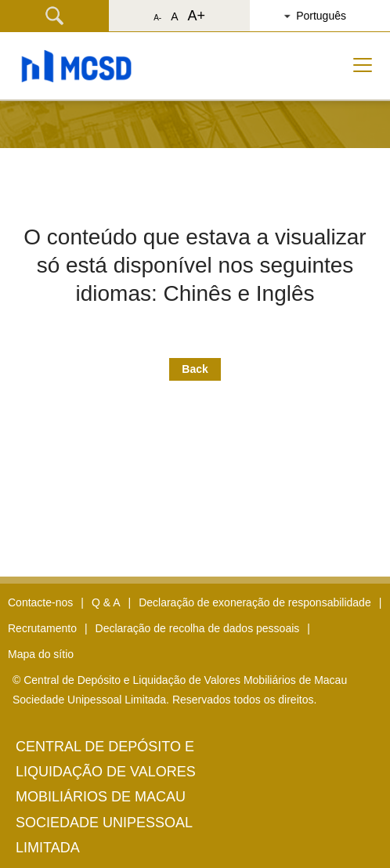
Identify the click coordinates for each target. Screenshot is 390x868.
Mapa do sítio (41, 654)
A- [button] (157, 18)
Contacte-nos (40, 602)
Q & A (106, 602)
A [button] (174, 16)
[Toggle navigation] (363, 65)
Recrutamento (42, 628)
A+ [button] (196, 16)
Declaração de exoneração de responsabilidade (255, 602)
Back (195, 369)
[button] (326, 16)
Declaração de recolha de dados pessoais (198, 628)
